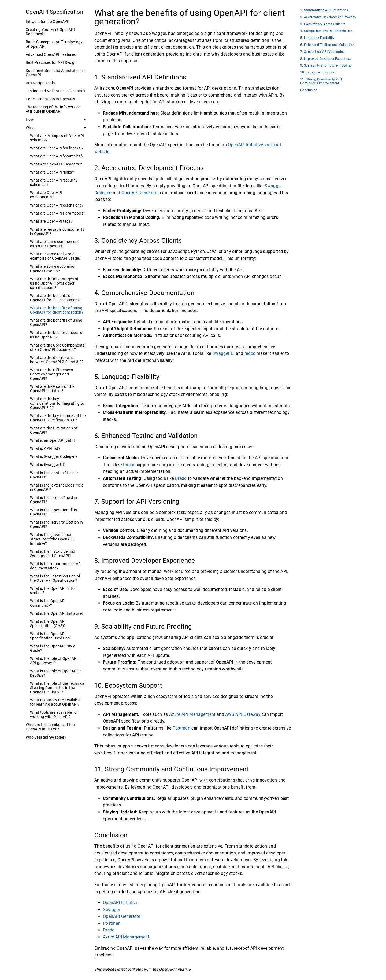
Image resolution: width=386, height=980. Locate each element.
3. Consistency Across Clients (323, 24)
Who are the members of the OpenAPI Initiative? (50, 727)
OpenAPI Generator (140, 193)
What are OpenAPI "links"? (53, 172)
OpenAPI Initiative (120, 903)
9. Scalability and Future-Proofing (326, 66)
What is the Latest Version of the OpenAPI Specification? (55, 578)
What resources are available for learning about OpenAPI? (55, 702)
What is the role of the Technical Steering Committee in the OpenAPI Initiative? (58, 688)
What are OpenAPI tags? (51, 221)
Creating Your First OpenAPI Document (50, 32)
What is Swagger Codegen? (54, 456)
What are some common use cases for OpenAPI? (55, 244)
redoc (250, 353)
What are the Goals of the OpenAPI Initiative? (52, 389)
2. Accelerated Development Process (328, 17)
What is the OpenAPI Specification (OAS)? (48, 624)
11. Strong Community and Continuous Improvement (321, 81)
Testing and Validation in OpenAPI (55, 91)
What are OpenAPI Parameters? (58, 213)
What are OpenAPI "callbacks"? (57, 148)
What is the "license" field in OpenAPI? (53, 500)
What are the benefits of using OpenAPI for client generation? (57, 310)
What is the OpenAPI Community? (48, 603)
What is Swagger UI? (48, 465)
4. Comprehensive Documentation (326, 31)
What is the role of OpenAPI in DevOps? (56, 673)
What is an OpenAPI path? (53, 440)
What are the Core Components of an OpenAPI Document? (57, 347)
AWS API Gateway (243, 714)
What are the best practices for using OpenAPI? (57, 335)
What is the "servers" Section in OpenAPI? (57, 524)
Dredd (181, 478)
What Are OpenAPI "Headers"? (56, 164)
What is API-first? (45, 448)
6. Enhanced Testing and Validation (327, 45)
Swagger (112, 910)
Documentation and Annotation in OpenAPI (55, 73)
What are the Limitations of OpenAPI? (54, 430)
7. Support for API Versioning (323, 52)
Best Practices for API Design (51, 62)
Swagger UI (223, 353)
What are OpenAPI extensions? (57, 205)
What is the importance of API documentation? (56, 566)
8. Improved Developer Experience (326, 59)
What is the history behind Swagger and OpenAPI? (53, 554)
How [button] (30, 119)
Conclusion (309, 90)
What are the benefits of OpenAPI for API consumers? (55, 298)
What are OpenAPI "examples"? (57, 156)
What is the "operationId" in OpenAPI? (53, 512)
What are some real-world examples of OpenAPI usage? (55, 256)
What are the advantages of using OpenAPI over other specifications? (54, 283)
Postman (181, 728)
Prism (129, 465)
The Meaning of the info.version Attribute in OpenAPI (53, 109)
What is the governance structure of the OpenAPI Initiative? (52, 539)
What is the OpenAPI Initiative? (57, 613)
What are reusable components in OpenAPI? (57, 231)
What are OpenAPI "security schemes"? (54, 182)
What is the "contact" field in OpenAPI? (54, 475)
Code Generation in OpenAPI (51, 99)
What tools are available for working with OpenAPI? (54, 714)
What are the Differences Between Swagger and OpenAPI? (51, 374)
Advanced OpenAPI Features (51, 54)
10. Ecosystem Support (318, 73)
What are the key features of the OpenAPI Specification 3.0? (58, 418)
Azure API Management (192, 714)
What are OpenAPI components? (46, 195)
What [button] (30, 128)
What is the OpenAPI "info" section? (53, 591)
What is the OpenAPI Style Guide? (53, 648)
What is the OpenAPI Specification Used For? (51, 636)
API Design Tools (40, 83)
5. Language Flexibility (318, 38)
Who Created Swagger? (46, 737)
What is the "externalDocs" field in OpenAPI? (57, 487)
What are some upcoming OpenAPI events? (52, 268)
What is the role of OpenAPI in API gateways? (56, 661)
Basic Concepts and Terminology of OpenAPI (54, 44)
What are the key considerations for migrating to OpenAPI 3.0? (57, 403)
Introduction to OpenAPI (47, 21)
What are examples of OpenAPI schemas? (57, 138)
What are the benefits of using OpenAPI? (56, 322)
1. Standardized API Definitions (324, 10)
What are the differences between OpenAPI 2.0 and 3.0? (57, 360)
